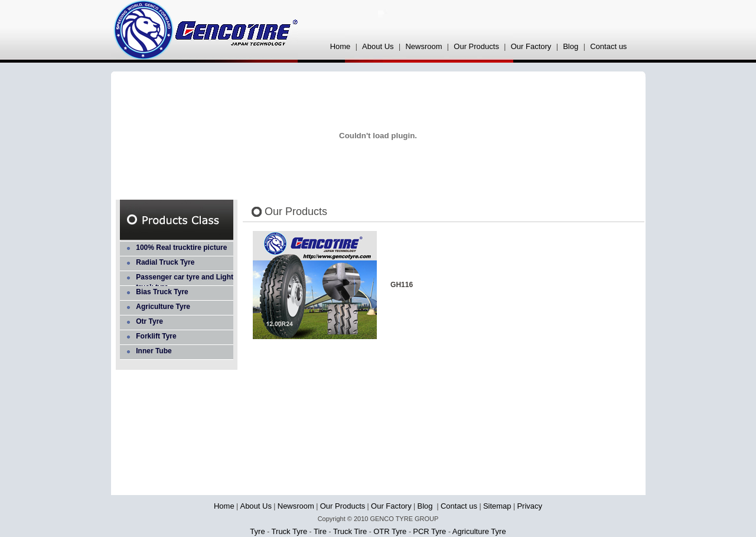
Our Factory (531, 46)
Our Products (476, 46)
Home (340, 46)
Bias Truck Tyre (162, 292)
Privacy (529, 506)
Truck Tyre (290, 531)
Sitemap (497, 506)
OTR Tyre (391, 531)
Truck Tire (350, 531)
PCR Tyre (431, 531)
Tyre (258, 531)
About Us (378, 46)
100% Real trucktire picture (181, 248)
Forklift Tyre (156, 336)
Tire (320, 531)
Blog (572, 46)
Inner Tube (154, 351)
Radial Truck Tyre (165, 262)
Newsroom (423, 46)
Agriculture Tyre (163, 307)
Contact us (608, 46)
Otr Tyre (149, 321)
